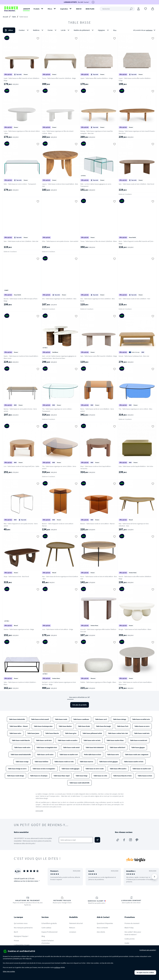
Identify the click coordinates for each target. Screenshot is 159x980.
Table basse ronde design (16, 776)
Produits (36, 9)
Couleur (24, 30)
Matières (39, 30)
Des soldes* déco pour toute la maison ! (133, 933)
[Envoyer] (97, 840)
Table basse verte (113, 755)
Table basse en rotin (100, 776)
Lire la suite (39, 811)
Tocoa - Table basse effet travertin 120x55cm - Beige (59, 78)
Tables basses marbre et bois (134, 762)
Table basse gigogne (138, 747)
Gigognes (104, 30)
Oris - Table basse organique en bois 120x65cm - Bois (59, 299)
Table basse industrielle (17, 719)
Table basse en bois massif (40, 719)
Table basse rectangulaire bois (47, 747)
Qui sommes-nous (21, 923)
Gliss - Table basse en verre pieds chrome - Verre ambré (60, 241)
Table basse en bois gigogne (109, 762)
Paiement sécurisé (76, 923)
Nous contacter (102, 928)
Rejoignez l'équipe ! (21, 936)
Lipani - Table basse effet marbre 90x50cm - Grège (97, 78)
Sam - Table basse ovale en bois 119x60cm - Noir (134, 299)
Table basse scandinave (81, 719)
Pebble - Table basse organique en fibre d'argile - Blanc (98, 682)
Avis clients (101, 932)
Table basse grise (71, 733)
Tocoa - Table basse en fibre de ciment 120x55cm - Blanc (99, 241)
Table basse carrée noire (45, 755)
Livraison (73, 932)
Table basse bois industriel (95, 747)
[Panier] (153, 9)
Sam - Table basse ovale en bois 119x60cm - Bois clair (21, 241)
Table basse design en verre (17, 769)
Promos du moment (132, 923)
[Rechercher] (117, 9)
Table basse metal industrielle (21, 755)
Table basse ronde (61, 719)
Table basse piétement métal (92, 733)
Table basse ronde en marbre (68, 740)
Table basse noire (15, 733)
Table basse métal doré (117, 747)
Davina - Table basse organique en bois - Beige (19, 629)
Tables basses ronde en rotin (64, 762)
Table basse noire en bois (92, 740)
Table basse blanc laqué (62, 776)
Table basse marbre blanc (115, 740)
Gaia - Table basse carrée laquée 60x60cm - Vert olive (136, 466)
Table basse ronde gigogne (71, 769)
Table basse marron (86, 762)
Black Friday (129, 928)
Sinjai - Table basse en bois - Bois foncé (16, 576)
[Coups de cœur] (146, 9)
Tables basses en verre (142, 726)
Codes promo (130, 939)
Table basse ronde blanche (21, 740)
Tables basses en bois (145, 776)
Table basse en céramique (39, 776)
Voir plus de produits (80, 705)
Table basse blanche (52, 733)
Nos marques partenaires (23, 928)
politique (57, 967)
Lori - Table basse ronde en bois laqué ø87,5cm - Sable (21, 466)
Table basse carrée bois (44, 740)
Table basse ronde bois (142, 733)
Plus (115, 30)
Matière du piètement (84, 30)
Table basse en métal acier (141, 719)
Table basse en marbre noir (142, 769)
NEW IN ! (79, 9)
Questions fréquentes (105, 923)
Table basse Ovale (84, 726)
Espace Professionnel (49, 932)
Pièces (50, 9)
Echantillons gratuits (49, 923)
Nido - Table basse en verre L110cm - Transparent (20, 184)
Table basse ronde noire (22, 747)
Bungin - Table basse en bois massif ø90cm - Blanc (135, 629)
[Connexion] (138, 9)
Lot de (65, 30)
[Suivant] (154, 877)
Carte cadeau (46, 928)
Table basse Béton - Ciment (19, 726)
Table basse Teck (123, 726)
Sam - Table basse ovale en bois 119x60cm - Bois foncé (136, 184)
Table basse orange (22, 762)
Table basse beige (82, 776)
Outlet (127, 943)
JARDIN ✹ (26, 9)
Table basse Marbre (65, 726)
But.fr (16, 932)
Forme (52, 30)
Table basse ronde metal (71, 747)
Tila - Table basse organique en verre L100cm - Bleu (135, 409)
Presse (16, 940)
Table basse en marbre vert (69, 755)
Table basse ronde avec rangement (137, 755)
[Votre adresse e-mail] (76, 840)
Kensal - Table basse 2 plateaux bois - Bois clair (134, 356)
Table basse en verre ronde (95, 769)
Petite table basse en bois (93, 755)
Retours (72, 928)
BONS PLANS (90, 9)
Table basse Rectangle (103, 726)
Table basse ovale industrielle (79, 783)
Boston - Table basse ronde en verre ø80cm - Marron (97, 524)
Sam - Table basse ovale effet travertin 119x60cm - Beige (99, 356)
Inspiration (64, 9)
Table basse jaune (33, 733)
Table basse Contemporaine (43, 726)
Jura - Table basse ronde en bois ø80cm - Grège (58, 629)
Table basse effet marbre (118, 769)
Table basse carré (101, 719)
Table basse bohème (41, 762)
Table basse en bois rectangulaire (44, 769)
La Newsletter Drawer (22, 945)
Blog (43, 936)
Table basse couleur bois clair (118, 733)
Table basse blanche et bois (122, 776)
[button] (79, 30)
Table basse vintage (120, 719)
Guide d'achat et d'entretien (48, 942)
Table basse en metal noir (139, 740)
